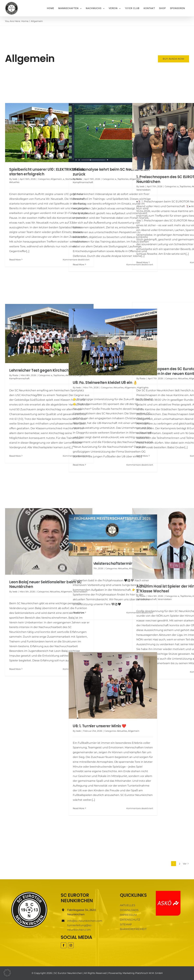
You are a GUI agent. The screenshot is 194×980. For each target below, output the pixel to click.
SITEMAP (126, 924)
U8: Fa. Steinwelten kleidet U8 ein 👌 (105, 383)
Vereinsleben (143, 190)
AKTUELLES (128, 905)
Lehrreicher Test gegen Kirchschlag (42, 370)
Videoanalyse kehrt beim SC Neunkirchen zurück (111, 172)
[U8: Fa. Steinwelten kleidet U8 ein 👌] (113, 342)
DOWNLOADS (129, 910)
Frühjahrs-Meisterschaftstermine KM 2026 (112, 564)
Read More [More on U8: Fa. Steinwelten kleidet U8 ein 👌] (79, 465)
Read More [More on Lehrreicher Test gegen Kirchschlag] (15, 456)
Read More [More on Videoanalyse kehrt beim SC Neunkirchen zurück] (79, 264)
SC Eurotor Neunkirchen (68, 973)
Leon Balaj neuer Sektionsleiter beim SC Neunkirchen (45, 584)
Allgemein (56, 179)
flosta (79, 179)
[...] (28, 251)
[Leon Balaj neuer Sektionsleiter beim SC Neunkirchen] (49, 541)
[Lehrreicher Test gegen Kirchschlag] (49, 333)
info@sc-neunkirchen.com (85, 921)
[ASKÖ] (168, 892)
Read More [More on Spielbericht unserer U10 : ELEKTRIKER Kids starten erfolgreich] (15, 260)
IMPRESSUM (128, 915)
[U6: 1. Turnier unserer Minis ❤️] (113, 685)
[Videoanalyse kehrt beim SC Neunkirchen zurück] (113, 133)
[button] (7, 973)
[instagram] (71, 945)
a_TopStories (122, 179)
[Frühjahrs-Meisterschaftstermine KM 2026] (113, 535)
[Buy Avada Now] (174, 59)
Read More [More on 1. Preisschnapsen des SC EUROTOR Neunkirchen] (142, 262)
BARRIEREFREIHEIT (133, 929)
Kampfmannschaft (83, 182)
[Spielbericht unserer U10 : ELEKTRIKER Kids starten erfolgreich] (49, 133)
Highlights (143, 387)
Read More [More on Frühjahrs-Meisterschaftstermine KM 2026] (79, 612)
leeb (15, 179)
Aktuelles (14, 182)
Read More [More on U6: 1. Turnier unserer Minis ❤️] (79, 808)
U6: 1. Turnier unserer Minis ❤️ (99, 726)
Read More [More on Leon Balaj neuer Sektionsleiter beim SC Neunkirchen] (15, 669)
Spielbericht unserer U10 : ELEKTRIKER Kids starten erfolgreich (47, 172)
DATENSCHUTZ (130, 920)
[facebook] (64, 945)
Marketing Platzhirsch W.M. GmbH (143, 973)
